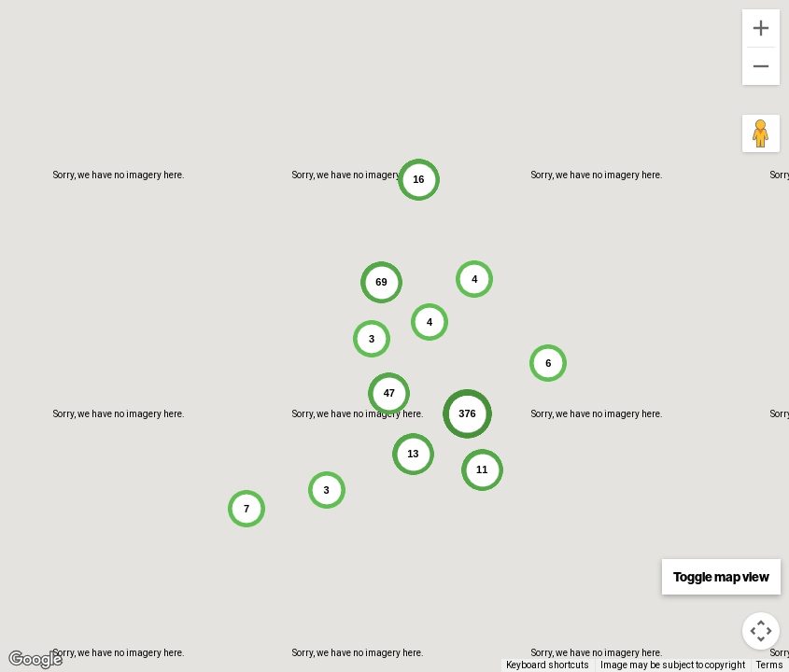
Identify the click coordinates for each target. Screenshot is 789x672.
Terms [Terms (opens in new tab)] (770, 665)
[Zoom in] (761, 28)
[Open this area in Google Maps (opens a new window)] (35, 660)
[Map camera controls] (761, 631)
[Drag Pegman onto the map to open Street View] (761, 133)
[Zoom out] (761, 66)
